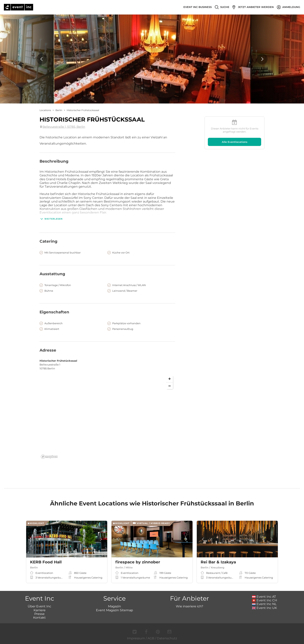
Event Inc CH (265, 600)
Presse (39, 614)
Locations (45, 110)
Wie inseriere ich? (190, 606)
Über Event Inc (39, 606)
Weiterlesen (51, 219)
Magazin (114, 606)
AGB (151, 638)
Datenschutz (167, 638)
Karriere (40, 610)
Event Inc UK (265, 608)
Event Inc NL (264, 604)
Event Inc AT (264, 597)
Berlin (59, 110)
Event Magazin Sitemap (114, 610)
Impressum (136, 638)
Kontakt (39, 618)
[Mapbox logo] (49, 457)
